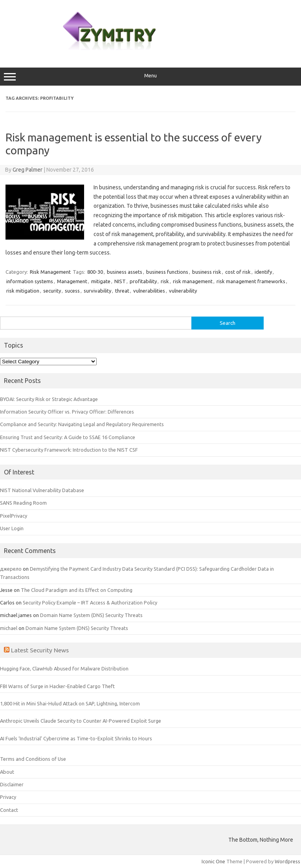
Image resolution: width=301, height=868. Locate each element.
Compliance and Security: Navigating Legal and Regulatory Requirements (82, 424)
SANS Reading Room (23, 503)
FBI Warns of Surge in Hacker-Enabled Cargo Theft (57, 686)
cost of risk (238, 272)
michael (9, 628)
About (7, 772)
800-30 (95, 272)
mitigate (101, 281)
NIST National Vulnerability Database (42, 490)
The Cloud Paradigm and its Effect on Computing (77, 590)
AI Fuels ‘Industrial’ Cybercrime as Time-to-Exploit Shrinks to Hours (76, 738)
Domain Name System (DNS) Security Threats (91, 615)
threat (122, 291)
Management (72, 281)
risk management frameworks (251, 281)
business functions (167, 272)
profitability (143, 281)
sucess (72, 291)
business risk (207, 272)
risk (165, 281)
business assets (125, 272)
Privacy (8, 797)
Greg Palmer (28, 170)
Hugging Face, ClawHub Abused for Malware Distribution (64, 668)
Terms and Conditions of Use (33, 759)
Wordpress (287, 861)
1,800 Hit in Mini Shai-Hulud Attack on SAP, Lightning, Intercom (70, 703)
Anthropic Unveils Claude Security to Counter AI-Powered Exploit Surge (81, 721)
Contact (9, 810)
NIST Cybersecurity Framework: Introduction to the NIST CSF (69, 450)
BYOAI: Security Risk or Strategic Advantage (49, 399)
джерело (11, 569)
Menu (150, 77)
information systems (30, 281)
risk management (193, 281)
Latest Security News (40, 650)
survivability (97, 291)
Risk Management (50, 272)
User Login (12, 528)
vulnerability (183, 291)
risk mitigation (23, 291)
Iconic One (213, 861)
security (52, 291)
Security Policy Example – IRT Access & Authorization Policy (90, 602)
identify (263, 272)
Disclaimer (12, 784)
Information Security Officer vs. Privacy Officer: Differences (67, 412)
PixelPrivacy (14, 516)
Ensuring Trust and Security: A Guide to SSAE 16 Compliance (68, 437)
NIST (120, 281)
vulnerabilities (149, 291)
